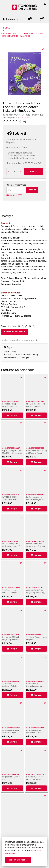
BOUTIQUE (25, 117)
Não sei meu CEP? (14, 195)
